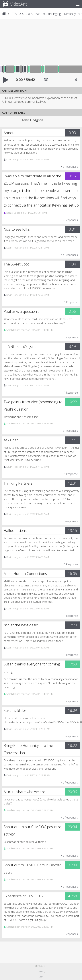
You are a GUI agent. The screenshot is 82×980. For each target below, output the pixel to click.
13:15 (72, 531)
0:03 (72, 133)
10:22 (72, 402)
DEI (45, 966)
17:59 (72, 664)
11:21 (72, 440)
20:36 (72, 792)
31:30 (72, 865)
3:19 (72, 346)
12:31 (72, 483)
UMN (41, 977)
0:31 (72, 229)
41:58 (72, 896)
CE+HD (41, 972)
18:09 (72, 710)
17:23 (72, 625)
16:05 (72, 574)
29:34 (72, 827)
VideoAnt (12, 4)
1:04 (72, 264)
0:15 (72, 176)
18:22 (72, 745)
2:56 (72, 311)
